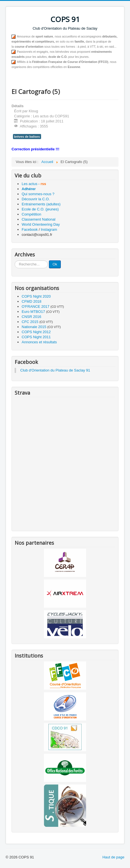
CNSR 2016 (31, 317)
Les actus (30, 184)
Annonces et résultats (39, 342)
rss (43, 184)
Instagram (49, 229)
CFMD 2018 (32, 301)
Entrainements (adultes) (41, 204)
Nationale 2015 (34, 327)
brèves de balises (27, 137)
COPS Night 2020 (36, 296)
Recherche (15, 261)
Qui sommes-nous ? (38, 194)
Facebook (30, 229)
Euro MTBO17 (33, 312)
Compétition (31, 214)
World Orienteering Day (41, 224)
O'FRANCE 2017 (36, 306)
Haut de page (113, 857)
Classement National (39, 219)
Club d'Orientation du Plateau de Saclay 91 (55, 370)
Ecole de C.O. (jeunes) (40, 209)
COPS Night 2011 (36, 337)
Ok (55, 264)
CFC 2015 (30, 322)
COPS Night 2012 (36, 332)
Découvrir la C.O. (36, 199)
